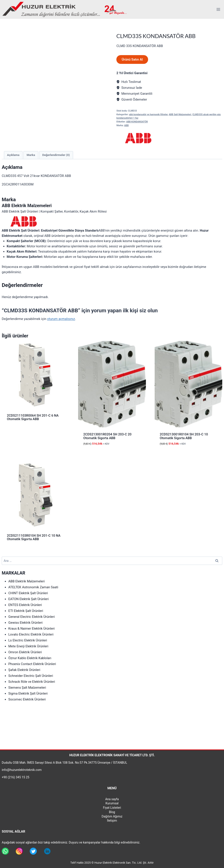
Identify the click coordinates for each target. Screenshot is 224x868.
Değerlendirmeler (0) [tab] (56, 155)
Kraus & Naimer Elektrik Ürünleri (31, 629)
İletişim (112, 821)
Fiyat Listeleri (112, 808)
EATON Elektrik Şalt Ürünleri (29, 599)
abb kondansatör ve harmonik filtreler (148, 114)
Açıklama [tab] (13, 155)
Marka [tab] (31, 155)
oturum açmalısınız (61, 319)
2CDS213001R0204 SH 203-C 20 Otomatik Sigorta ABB (107, 436)
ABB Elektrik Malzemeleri (27, 581)
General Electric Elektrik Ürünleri (31, 617)
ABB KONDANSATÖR (137, 122)
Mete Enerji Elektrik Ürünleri (28, 646)
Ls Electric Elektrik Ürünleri (28, 640)
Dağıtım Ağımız (112, 816)
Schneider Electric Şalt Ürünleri (31, 676)
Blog (112, 812)
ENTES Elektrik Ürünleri (25, 605)
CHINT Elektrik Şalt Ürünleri (28, 593)
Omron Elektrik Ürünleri (25, 652)
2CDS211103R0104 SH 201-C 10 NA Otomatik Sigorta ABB (34, 537)
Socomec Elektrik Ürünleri (27, 699)
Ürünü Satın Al (132, 59)
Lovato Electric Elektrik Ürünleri (31, 634)
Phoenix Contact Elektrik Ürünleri (32, 664)
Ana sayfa (112, 799)
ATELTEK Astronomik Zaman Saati (33, 587)
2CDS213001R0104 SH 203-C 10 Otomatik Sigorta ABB (184, 436)
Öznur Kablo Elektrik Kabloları (30, 658)
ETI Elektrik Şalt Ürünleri (26, 611)
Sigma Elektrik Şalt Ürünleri (28, 693)
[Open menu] (218, 9)
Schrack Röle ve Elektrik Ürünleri (32, 682)
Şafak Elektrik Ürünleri (24, 670)
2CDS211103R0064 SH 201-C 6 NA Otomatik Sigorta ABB (33, 417)
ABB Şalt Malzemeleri (180, 114)
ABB (126, 125)
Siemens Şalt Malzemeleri (27, 688)
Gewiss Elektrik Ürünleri (25, 623)
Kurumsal (112, 803)
